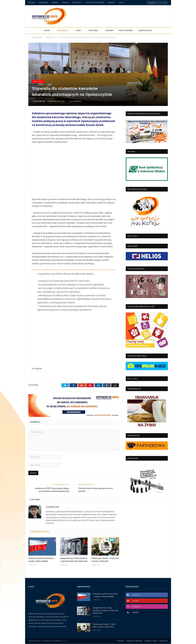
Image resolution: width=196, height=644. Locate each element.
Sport (79, 30)
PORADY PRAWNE (126, 30)
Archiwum (121, 641)
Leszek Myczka (39, 101)
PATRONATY (77, 3)
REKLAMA (32, 3)
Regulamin (164, 641)
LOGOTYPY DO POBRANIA (95, 3)
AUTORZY (65, 3)
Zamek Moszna (145, 30)
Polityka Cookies (151, 641)
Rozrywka (93, 30)
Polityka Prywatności (134, 641)
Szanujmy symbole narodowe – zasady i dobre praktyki (42, 560)
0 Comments (75, 101)
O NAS (121, 3)
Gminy (47, 30)
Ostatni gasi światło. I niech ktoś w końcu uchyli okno (105, 560)
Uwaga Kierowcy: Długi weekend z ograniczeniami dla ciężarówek (74, 560)
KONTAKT (111, 3)
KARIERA (55, 3)
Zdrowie (109, 30)
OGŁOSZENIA (44, 3)
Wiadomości (63, 30)
